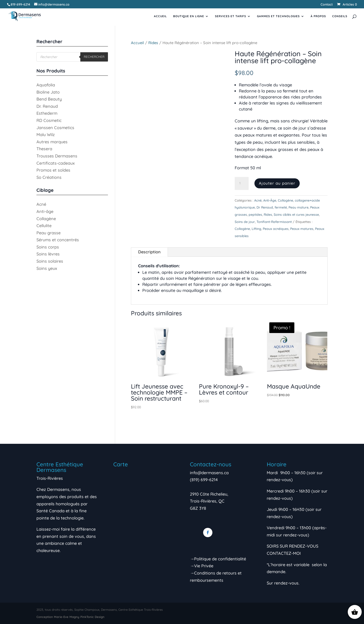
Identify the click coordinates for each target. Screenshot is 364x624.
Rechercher (94, 57)
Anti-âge (45, 211)
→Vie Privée (202, 566)
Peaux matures (302, 229)
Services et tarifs (231, 16)
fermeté (281, 207)
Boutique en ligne (189, 16)
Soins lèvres (48, 254)
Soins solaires (50, 261)
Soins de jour (245, 222)
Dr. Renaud (47, 106)
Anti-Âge (270, 200)
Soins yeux (47, 268)
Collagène (286, 200)
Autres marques (52, 142)
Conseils (340, 16)
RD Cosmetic (49, 120)
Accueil (160, 16)
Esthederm (47, 113)
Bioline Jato (48, 92)
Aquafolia (46, 85)
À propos (318, 16)
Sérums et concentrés (58, 240)
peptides (255, 215)
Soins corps (48, 247)
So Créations (49, 177)
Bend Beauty (49, 99)
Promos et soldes (53, 170)
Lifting (256, 229)
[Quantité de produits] (242, 183)
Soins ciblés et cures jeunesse (296, 215)
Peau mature (299, 207)
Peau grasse (49, 233)
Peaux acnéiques (276, 229)
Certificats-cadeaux (56, 163)
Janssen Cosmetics (55, 128)
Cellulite (44, 226)
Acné (258, 200)
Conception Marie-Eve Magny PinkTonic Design (70, 617)
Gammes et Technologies (278, 16)
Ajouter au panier (277, 183)
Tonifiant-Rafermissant (274, 222)
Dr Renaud (265, 207)
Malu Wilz (46, 135)
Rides (153, 43)
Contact (327, 5)
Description (149, 252)
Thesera (44, 149)
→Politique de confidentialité (218, 559)
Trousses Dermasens (57, 156)
